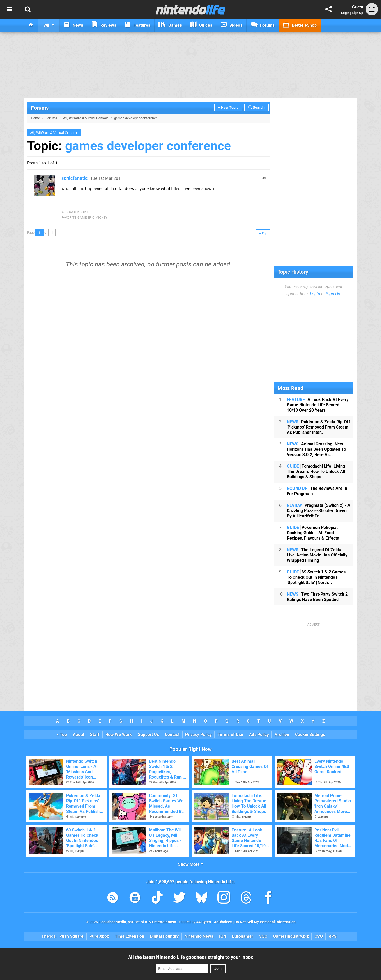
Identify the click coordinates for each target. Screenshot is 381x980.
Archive (282, 735)
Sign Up (357, 13)
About (78, 735)
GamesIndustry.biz (291, 936)
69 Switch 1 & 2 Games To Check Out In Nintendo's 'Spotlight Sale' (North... (316, 577)
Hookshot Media (112, 922)
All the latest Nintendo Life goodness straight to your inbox (190, 957)
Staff (95, 735)
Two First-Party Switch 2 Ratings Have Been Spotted (317, 597)
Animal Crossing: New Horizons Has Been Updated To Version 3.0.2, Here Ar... (316, 449)
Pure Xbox (99, 936)
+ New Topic (228, 107)
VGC (263, 936)
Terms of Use (230, 735)
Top (62, 735)
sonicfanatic (74, 178)
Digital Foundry (164, 936)
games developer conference (148, 146)
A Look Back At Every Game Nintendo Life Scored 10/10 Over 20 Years (318, 405)
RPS (333, 936)
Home (35, 118)
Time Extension (130, 936)
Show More (191, 864)
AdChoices (223, 922)
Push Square (71, 936)
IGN (223, 936)
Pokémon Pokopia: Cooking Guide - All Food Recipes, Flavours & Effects (313, 533)
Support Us (148, 735)
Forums (40, 108)
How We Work (119, 735)
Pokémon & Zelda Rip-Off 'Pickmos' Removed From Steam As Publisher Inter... (318, 427)
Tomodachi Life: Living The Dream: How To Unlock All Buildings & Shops (316, 471)
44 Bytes (204, 922)
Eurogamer (243, 936)
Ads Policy (259, 735)
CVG (319, 936)
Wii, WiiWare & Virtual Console (86, 118)
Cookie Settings (310, 735)
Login (345, 13)
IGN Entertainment (161, 922)
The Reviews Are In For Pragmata (317, 491)
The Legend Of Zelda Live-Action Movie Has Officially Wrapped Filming (317, 555)
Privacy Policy (198, 735)
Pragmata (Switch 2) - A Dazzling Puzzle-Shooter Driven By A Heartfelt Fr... (319, 511)
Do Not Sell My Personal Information (265, 922)
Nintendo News (199, 936)
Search (257, 107)
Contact (172, 735)
